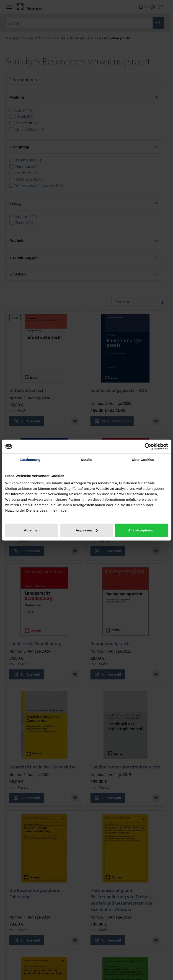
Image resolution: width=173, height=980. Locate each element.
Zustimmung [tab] (30, 460)
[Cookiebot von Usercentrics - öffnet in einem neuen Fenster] (148, 447)
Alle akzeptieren (141, 530)
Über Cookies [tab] (143, 460)
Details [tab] (87, 460)
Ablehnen (32, 530)
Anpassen (87, 530)
